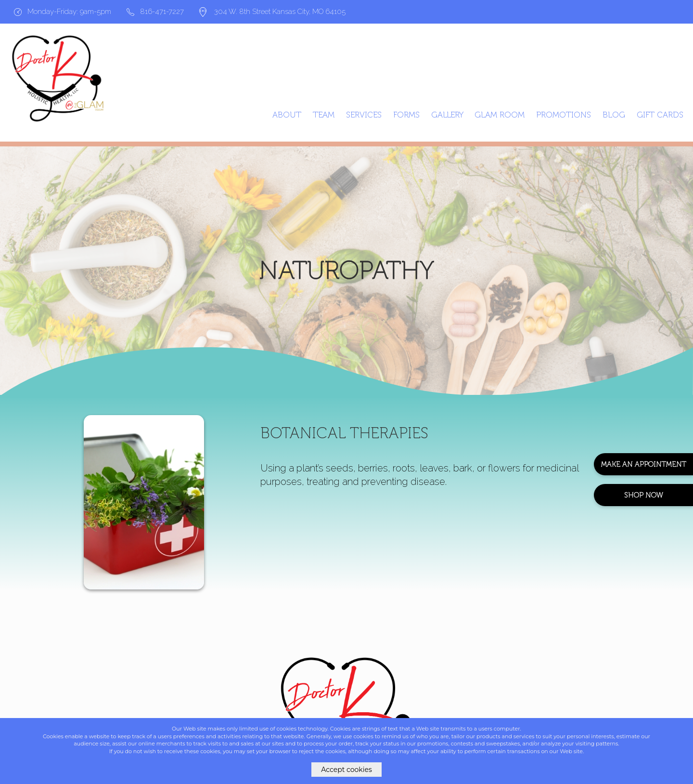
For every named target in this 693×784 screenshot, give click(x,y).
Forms (406, 115)
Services (364, 115)
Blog (614, 115)
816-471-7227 (155, 12)
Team (324, 115)
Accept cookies (346, 770)
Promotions (564, 115)
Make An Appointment (644, 464)
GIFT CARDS (660, 115)
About (287, 115)
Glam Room (500, 115)
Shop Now (644, 495)
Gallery (447, 115)
